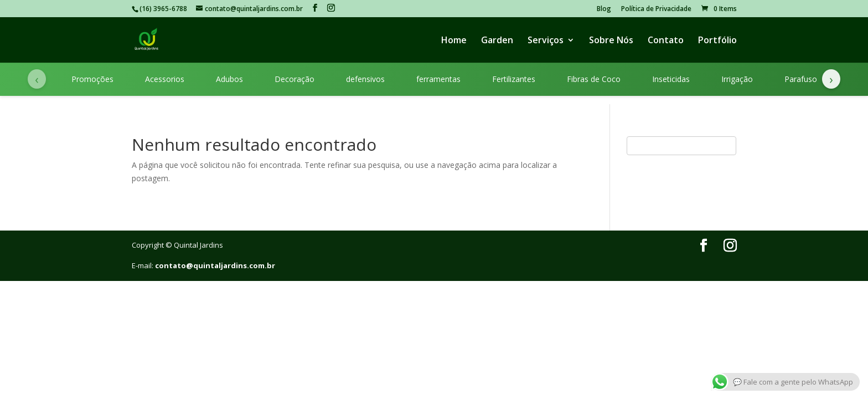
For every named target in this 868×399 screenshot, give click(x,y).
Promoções (92, 79)
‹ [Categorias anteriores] (37, 79)
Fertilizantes (514, 79)
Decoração (294, 79)
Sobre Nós (611, 41)
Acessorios (165, 79)
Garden (497, 41)
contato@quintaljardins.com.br (215, 265)
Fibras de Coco (594, 79)
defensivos (365, 79)
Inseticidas (671, 79)
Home (454, 41)
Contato (666, 41)
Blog (604, 9)
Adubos (229, 79)
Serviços (546, 41)
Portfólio (717, 41)
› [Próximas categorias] (831, 79)
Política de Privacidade (656, 9)
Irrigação (737, 79)
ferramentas (438, 79)
